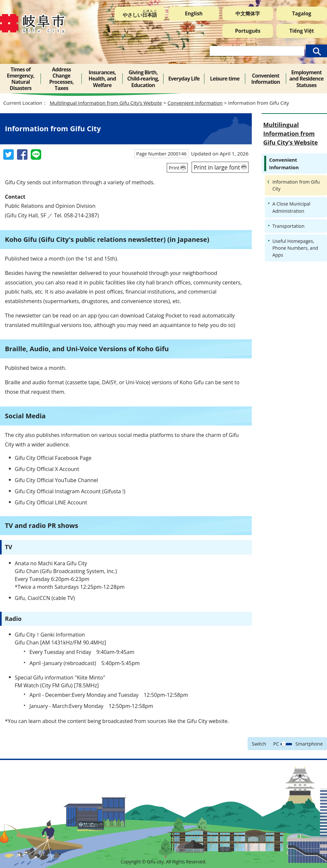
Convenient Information (195, 103)
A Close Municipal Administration (291, 207)
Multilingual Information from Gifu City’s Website (106, 103)
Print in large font (217, 167)
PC (276, 744)
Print (174, 168)
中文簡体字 (248, 13)
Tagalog (301, 13)
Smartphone (309, 744)
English (194, 13)
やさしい (140, 14)
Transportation (288, 226)
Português (248, 31)
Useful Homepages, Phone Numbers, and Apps (295, 248)
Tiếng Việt (302, 31)
